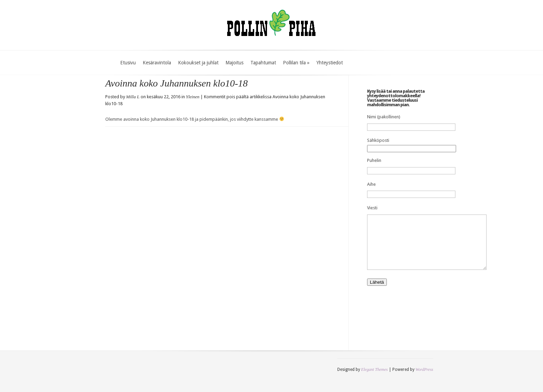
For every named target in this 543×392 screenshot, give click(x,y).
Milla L (133, 97)
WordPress (424, 380)
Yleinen (193, 97)
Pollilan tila (296, 63)
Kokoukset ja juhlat (198, 63)
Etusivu (128, 63)
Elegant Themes (375, 380)
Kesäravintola (157, 63)
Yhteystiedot (330, 63)
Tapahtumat (263, 63)
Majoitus (234, 63)
